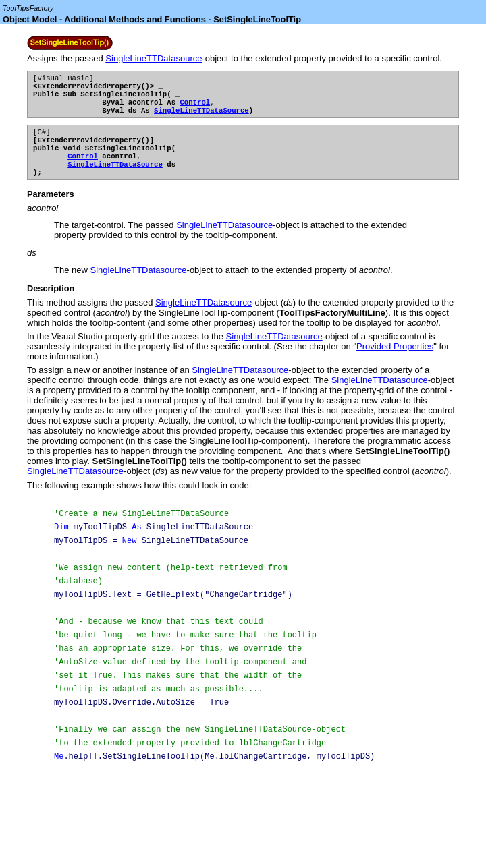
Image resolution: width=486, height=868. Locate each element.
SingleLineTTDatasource (154, 58)
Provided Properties (395, 361)
